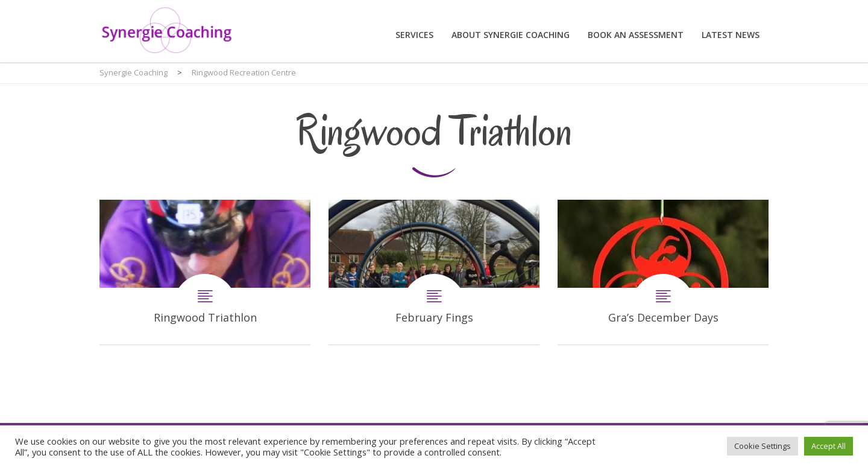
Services (414, 35)
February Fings (434, 272)
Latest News (731, 35)
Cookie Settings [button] (763, 446)
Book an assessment (636, 35)
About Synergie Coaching (511, 35)
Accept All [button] (829, 446)
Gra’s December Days (663, 272)
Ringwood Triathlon (205, 272)
